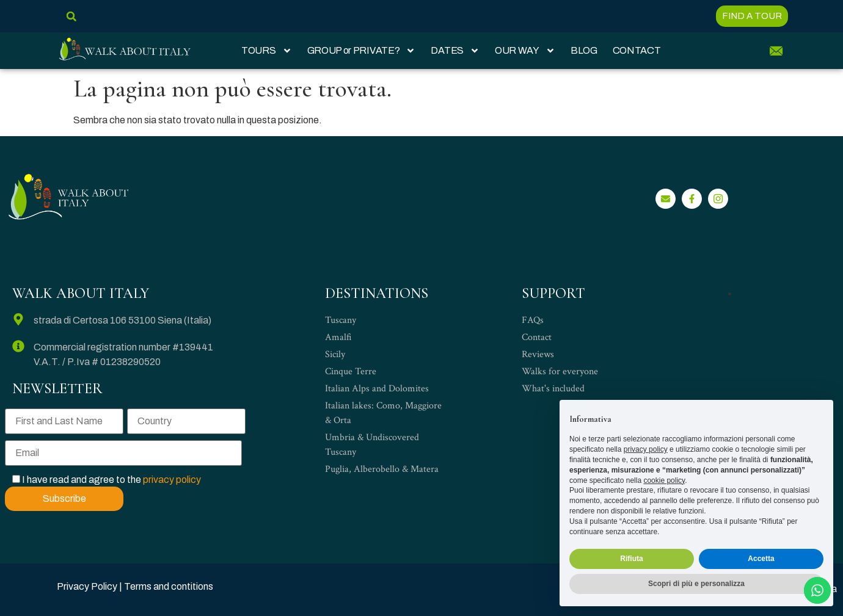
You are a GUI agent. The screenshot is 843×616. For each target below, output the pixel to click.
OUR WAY (525, 51)
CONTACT (637, 50)
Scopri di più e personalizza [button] (696, 584)
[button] (71, 16)
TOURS (267, 51)
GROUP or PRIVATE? (362, 51)
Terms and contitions (169, 586)
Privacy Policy (87, 586)
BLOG (584, 50)
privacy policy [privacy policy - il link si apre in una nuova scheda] (646, 449)
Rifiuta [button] (631, 559)
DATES (455, 51)
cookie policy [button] (664, 480)
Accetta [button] (761, 559)
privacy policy (172, 480)
